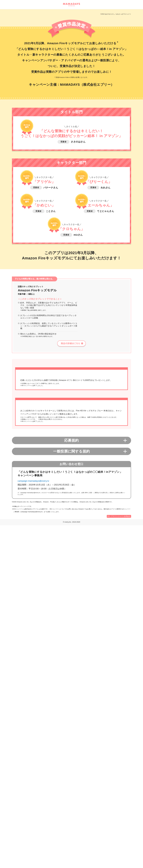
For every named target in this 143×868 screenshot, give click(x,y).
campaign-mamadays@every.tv (33, 824)
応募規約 (71, 783)
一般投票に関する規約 (71, 794)
